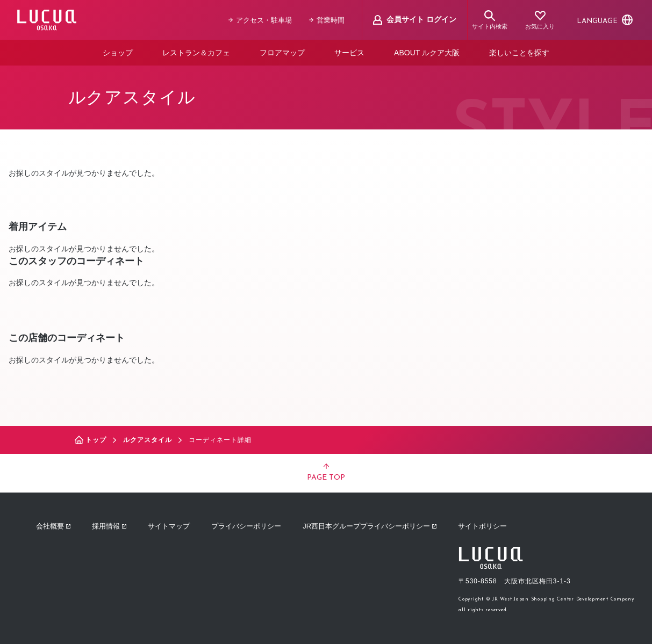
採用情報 (109, 526)
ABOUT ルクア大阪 (427, 53)
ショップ (118, 53)
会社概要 (53, 526)
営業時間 (327, 20)
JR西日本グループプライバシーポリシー (370, 526)
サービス (349, 53)
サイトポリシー (482, 526)
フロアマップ (282, 53)
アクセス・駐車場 (260, 20)
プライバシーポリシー (246, 526)
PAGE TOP (326, 473)
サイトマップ (169, 526)
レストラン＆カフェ (196, 53)
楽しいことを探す (519, 53)
